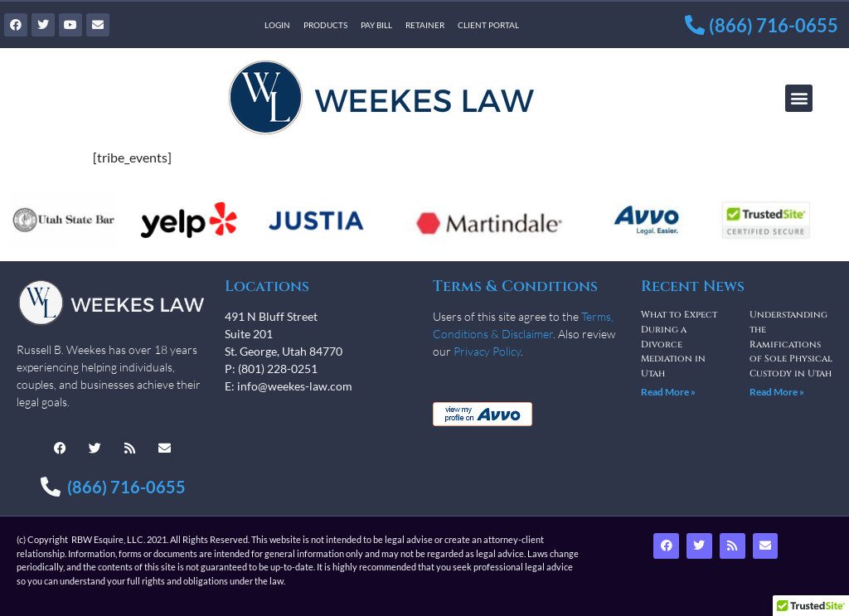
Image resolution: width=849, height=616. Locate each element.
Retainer (425, 25)
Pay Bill (376, 25)
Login (277, 25)
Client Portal (488, 25)
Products (325, 25)
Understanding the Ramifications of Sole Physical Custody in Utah (791, 344)
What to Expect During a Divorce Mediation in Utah (679, 344)
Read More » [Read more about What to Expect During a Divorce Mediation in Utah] (668, 392)
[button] (799, 98)
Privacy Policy (487, 351)
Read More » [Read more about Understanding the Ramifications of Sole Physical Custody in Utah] (777, 392)
